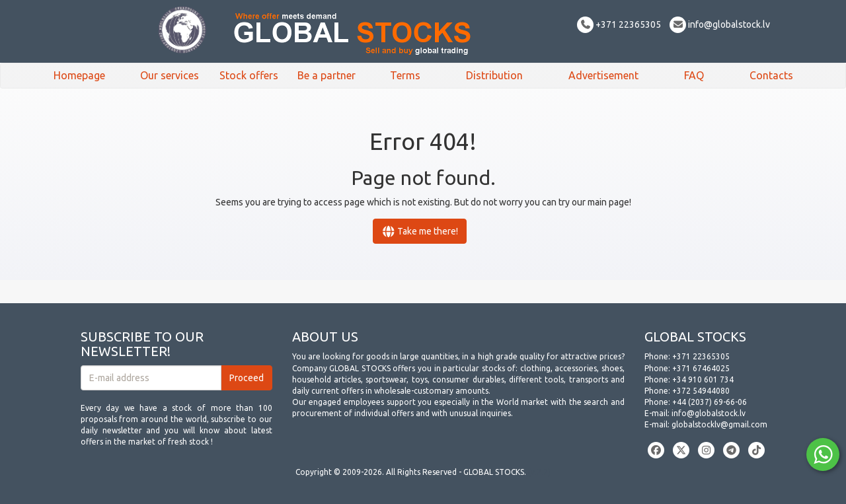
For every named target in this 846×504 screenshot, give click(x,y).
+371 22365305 (619, 24)
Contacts (771, 75)
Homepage (79, 75)
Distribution (494, 75)
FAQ (694, 75)
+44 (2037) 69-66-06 (710, 402)
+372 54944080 (701, 391)
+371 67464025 (701, 368)
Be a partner (327, 75)
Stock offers (249, 75)
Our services (170, 75)
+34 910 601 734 (703, 379)
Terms (405, 75)
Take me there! (420, 231)
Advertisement (603, 75)
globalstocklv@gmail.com (719, 424)
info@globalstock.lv (720, 24)
